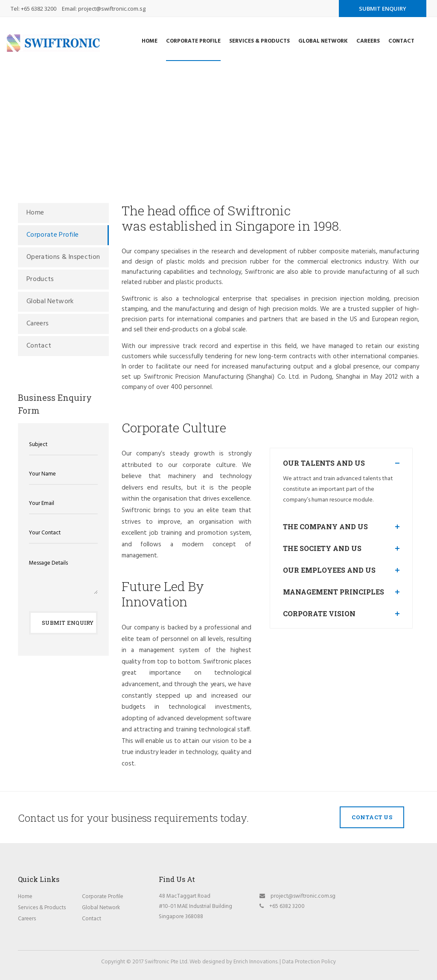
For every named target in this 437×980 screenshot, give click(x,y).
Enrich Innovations (255, 962)
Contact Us (372, 817)
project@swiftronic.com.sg (112, 9)
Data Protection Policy (309, 962)
